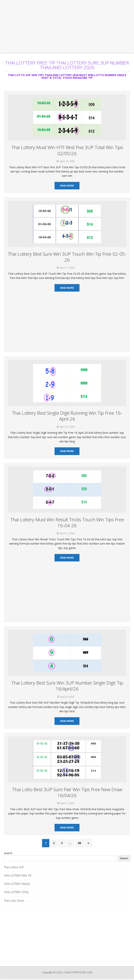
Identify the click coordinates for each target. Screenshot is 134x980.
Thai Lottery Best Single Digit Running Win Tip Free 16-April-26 (67, 416)
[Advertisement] (67, 27)
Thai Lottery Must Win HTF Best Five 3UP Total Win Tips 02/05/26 (67, 150)
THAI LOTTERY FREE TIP (18, 876)
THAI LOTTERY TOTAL (16, 892)
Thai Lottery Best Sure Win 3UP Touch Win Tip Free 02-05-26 (67, 257)
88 (79, 843)
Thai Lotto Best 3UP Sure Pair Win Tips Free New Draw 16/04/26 (67, 792)
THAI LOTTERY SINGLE (17, 884)
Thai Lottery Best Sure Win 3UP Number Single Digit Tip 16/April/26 (67, 686)
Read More (67, 186)
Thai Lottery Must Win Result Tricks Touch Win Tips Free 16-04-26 (67, 522)
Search (8, 853)
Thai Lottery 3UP (14, 867)
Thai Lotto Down (14, 901)
